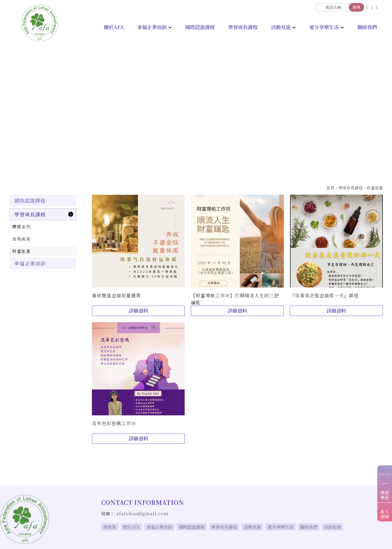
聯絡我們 (367, 27)
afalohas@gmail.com (143, 513)
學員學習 (385, 495)
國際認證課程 (200, 27)
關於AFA (114, 27)
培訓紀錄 (333, 527)
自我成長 (21, 239)
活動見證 (281, 27)
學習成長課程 (243, 27)
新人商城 (385, 514)
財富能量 (375, 188)
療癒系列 (21, 227)
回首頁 (110, 527)
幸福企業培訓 (152, 27)
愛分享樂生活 (324, 27)
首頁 (330, 188)
